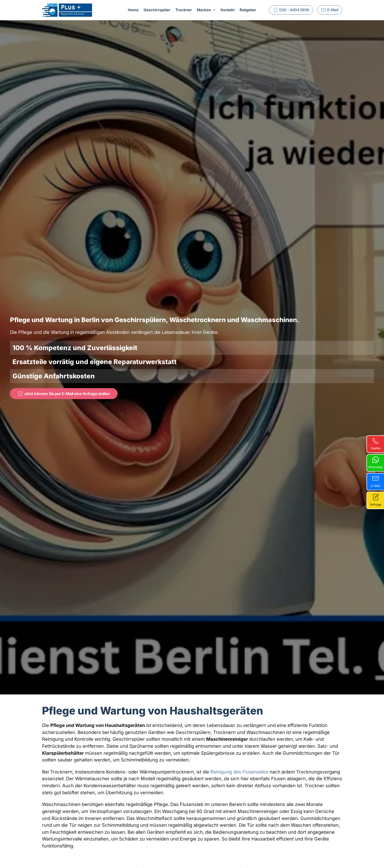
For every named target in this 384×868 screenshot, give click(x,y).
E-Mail (376, 481)
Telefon (375, 444)
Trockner (184, 10)
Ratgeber (248, 10)
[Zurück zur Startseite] (67, 10)
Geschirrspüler (157, 10)
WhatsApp (375, 463)
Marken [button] (206, 10)
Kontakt (228, 10)
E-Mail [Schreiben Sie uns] (330, 10)
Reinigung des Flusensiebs (239, 772)
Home (133, 10)
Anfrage (376, 500)
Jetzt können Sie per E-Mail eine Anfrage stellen (64, 394)
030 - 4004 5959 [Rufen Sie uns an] (291, 10)
